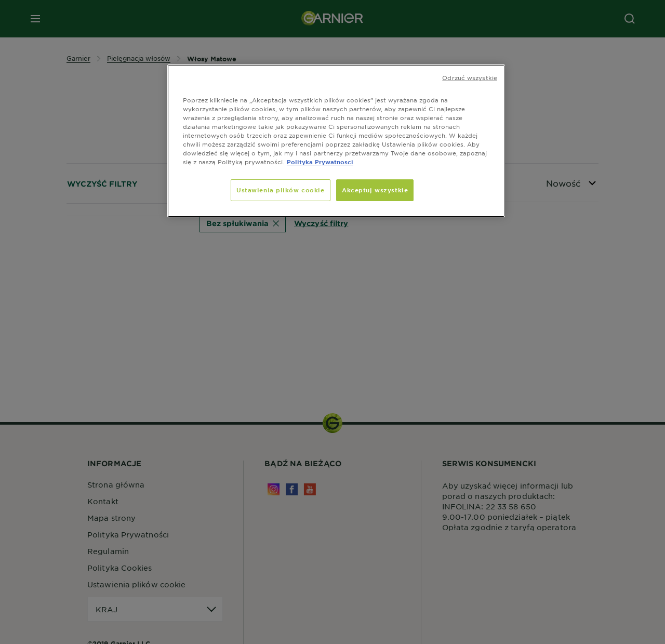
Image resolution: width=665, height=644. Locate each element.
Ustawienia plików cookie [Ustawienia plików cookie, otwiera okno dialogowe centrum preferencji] (281, 190)
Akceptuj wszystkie (375, 190)
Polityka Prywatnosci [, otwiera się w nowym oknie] (320, 162)
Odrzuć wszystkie (470, 77)
